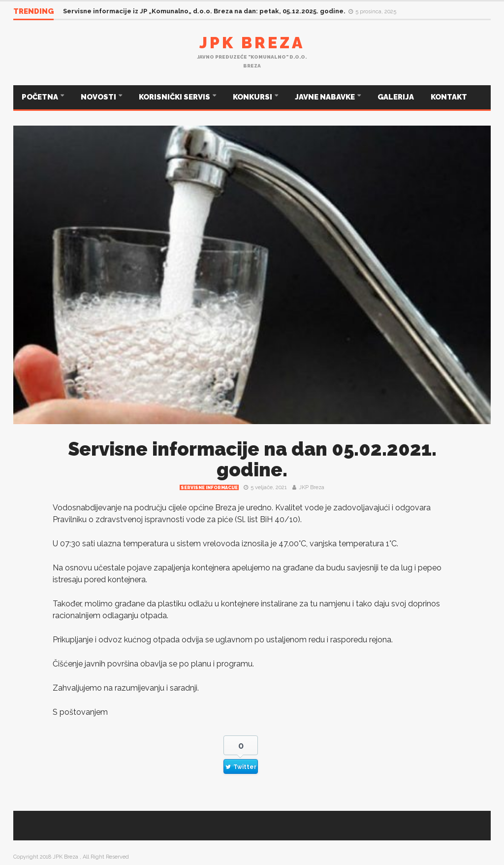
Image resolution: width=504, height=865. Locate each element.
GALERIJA (396, 97)
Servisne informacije (209, 488)
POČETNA (41, 97)
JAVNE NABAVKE (326, 97)
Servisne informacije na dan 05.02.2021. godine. (252, 459)
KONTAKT (449, 97)
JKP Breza (312, 487)
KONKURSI (253, 97)
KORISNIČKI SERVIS (175, 97)
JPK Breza (252, 43)
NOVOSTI (99, 97)
